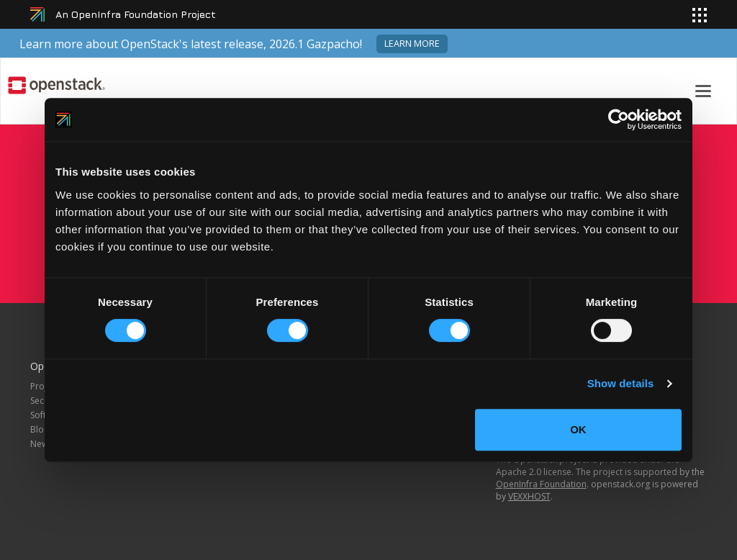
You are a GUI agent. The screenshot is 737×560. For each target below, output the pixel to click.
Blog (40, 429)
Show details (621, 383)
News (41, 444)
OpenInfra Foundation (541, 484)
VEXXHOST (529, 496)
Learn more (412, 44)
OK (578, 429)
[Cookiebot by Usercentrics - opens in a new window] (619, 119)
